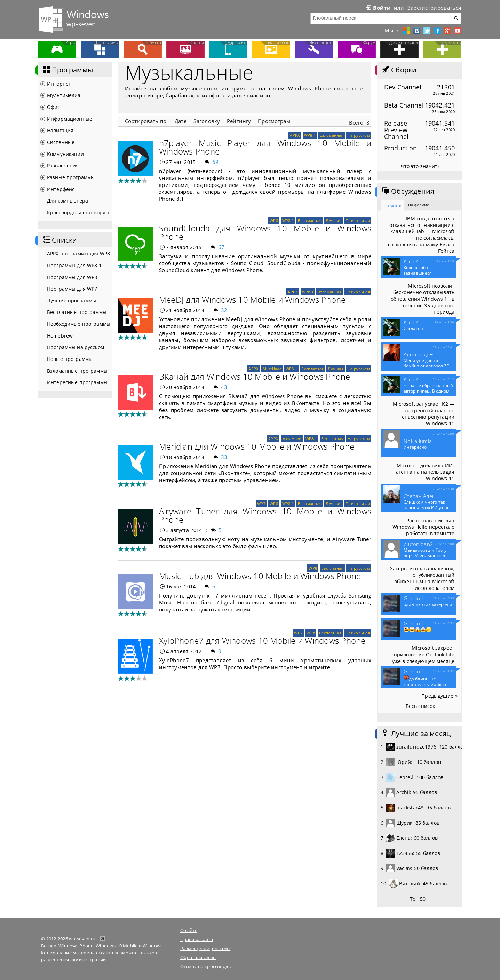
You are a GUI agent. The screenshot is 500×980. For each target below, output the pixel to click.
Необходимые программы (79, 324)
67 (221, 247)
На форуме (419, 205)
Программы (67, 70)
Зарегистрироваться (434, 8)
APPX (295, 135)
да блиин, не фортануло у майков (425, 681)
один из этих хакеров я (428, 604)
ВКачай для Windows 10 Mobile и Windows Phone (255, 376)
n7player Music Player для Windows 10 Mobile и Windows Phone (265, 147)
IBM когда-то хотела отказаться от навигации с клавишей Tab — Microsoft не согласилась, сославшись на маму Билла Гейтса (421, 235)
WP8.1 (310, 135)
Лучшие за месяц (416, 734)
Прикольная (358, 220)
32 (224, 310)
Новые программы (70, 359)
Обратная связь (198, 957)
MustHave (272, 369)
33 (224, 457)
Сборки (399, 70)
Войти (378, 8)
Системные (61, 142)
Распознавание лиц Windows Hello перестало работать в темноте (423, 527)
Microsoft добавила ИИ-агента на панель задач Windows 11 (425, 472)
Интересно (415, 447)
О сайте (189, 930)
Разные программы (71, 177)
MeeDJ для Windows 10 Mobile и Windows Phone (252, 299)
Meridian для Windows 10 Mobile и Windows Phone (257, 446)
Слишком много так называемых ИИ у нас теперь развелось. (426, 508)
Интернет (59, 84)
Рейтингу (239, 121)
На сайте (393, 205)
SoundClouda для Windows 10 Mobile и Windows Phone (265, 232)
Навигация (60, 130)
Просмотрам (274, 121)
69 (216, 162)
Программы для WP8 (72, 277)
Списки (59, 240)
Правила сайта (197, 939)
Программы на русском (76, 347)
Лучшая (334, 220)
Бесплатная (312, 369)
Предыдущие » (439, 696)
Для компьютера (68, 201)
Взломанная (332, 135)
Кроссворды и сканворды (78, 212)
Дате (181, 121)
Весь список (420, 706)
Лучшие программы (72, 301)
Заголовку (207, 121)
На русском (359, 135)
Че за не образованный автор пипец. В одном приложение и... (428, 391)
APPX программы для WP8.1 (79, 254)
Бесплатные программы (77, 312)
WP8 (274, 220)
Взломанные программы (77, 371)
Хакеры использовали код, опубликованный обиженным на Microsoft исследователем (422, 578)
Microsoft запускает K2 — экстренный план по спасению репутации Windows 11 (424, 414)
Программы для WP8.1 (74, 265)
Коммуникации (65, 154)
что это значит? (420, 166)
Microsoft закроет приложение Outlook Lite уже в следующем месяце (423, 654)
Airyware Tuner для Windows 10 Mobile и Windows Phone (265, 515)
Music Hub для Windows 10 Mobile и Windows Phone (260, 576)
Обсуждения (407, 191)
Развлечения (63, 165)
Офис (54, 107)
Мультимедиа (64, 95)
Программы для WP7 (72, 289)
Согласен (413, 329)
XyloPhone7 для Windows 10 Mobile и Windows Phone (262, 641)
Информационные (70, 119)
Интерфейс (61, 189)
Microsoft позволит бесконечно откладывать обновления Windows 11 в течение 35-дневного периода (423, 299)
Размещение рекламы (205, 948)
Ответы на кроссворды (206, 966)
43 (224, 387)
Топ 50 (418, 899)
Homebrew (60, 336)
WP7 (261, 503)
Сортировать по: (146, 121)
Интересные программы (77, 382)
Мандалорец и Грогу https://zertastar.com (425, 553)
